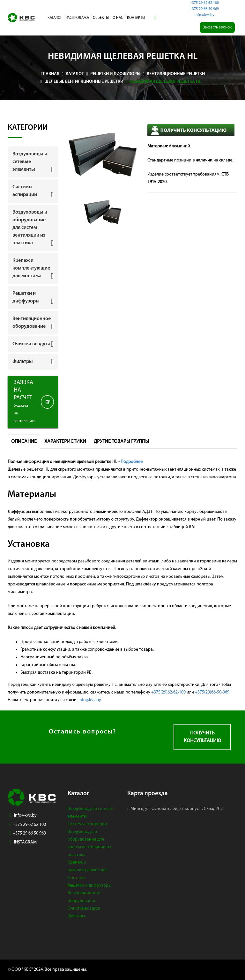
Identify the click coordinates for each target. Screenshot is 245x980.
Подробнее (132, 462)
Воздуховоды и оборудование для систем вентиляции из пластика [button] (30, 228)
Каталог (55, 18)
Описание (24, 442)
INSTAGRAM (25, 842)
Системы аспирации (87, 824)
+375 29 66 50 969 (204, 9)
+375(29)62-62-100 (168, 692)
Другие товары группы (121, 442)
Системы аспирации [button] (25, 191)
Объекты (101, 18)
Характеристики (65, 442)
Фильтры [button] (23, 362)
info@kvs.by (204, 15)
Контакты (136, 18)
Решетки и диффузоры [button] (26, 297)
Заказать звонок (217, 27)
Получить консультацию (202, 737)
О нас (118, 18)
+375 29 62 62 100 (204, 3)
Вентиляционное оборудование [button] (32, 323)
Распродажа (77, 18)
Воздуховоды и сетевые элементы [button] (30, 162)
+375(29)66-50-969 (212, 692)
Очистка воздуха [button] (31, 344)
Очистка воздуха (84, 909)
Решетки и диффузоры (89, 886)
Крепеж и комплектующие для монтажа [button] (31, 268)
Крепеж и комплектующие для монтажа (88, 870)
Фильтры (76, 916)
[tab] (33, 162)
